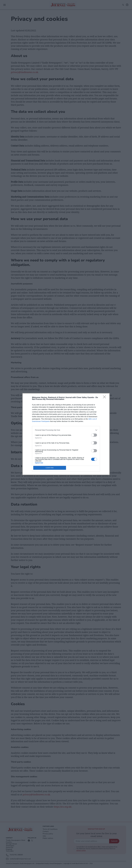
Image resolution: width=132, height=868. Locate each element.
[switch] (94, 435)
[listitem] (66, 430)
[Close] (105, 398)
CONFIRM (50, 468)
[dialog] (66, 434)
